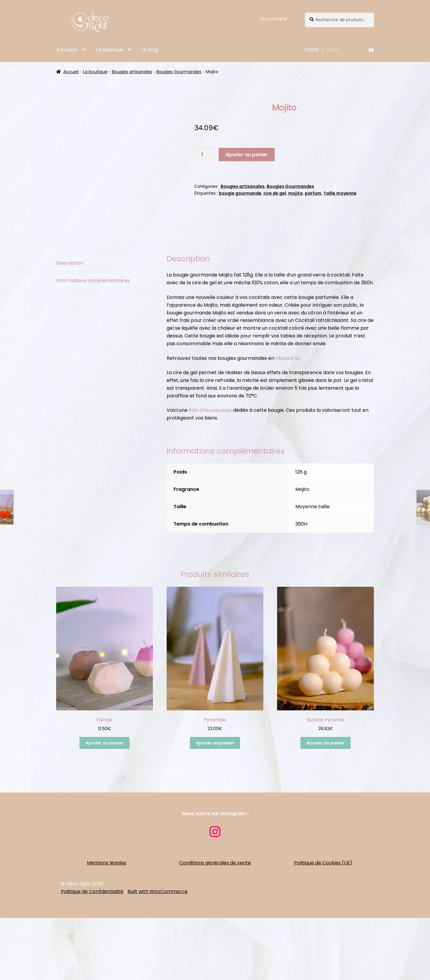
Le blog (150, 50)
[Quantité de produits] (205, 155)
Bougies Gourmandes (179, 72)
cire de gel (275, 193)
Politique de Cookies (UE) (323, 925)
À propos (67, 50)
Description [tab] (70, 325)
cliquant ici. (288, 420)
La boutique (110, 50)
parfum (313, 193)
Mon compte (274, 19)
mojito (295, 193)
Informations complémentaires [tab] (93, 343)
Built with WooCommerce (158, 954)
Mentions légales (107, 925)
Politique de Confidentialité (92, 954)
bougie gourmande (240, 193)
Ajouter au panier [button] (105, 805)
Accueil (71, 72)
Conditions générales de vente (215, 925)
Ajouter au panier (247, 155)
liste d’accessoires (210, 472)
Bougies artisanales (132, 72)
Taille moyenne (340, 193)
